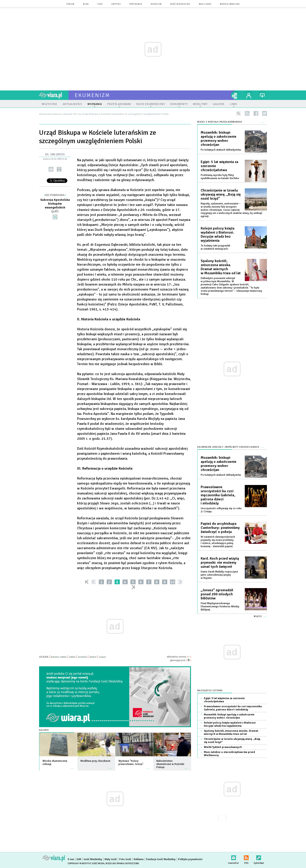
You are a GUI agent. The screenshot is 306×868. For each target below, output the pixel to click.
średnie (82, 657)
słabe (72, 657)
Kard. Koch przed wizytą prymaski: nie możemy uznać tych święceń (220, 563)
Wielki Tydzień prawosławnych (223, 747)
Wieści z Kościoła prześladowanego (220, 122)
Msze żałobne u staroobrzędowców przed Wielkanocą (229, 754)
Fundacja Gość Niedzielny (161, 859)
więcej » (72, 766)
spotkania (136, 4)
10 (172, 582)
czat (100, 4)
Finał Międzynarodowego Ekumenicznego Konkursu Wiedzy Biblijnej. (220, 607)
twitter (265, 113)
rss (247, 113)
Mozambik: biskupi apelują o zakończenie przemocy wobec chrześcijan (219, 139)
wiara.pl (54, 95)
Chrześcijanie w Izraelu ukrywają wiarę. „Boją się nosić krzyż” (221, 194)
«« (86, 582)
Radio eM (156, 4)
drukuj (59, 169)
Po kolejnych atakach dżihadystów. (221, 150)
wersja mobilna (230, 4)
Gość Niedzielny (180, 4)
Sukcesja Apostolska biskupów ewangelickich (55, 206)
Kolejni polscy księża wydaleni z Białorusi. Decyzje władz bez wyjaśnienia (218, 234)
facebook (256, 113)
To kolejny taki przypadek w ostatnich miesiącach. (215, 247)
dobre (93, 657)
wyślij (51, 169)
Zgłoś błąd (259, 857)
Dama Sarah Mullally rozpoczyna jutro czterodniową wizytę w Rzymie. (219, 575)
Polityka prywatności (190, 859)
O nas (71, 859)
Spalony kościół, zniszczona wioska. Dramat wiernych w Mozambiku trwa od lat (221, 267)
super (102, 657)
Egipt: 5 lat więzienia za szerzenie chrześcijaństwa (219, 166)
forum (70, 4)
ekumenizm (93, 95)
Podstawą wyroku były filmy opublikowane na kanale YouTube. (220, 177)
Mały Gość (205, 4)
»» (134, 587)
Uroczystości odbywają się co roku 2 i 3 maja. (221, 510)
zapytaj (116, 4)
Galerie (44, 730)
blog (86, 4)
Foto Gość (125, 859)
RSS (246, 857)
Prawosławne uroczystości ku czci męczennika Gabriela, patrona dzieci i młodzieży (218, 495)
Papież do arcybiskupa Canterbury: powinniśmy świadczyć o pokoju (220, 528)
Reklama (139, 859)
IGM (79, 859)
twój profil (249, 95)
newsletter (233, 857)
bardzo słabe (59, 657)
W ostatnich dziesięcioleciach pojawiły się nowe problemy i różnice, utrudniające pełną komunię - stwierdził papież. (218, 542)
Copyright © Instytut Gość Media (86, 863)
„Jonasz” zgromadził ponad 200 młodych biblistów (217, 594)
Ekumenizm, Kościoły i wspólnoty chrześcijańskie (228, 447)
